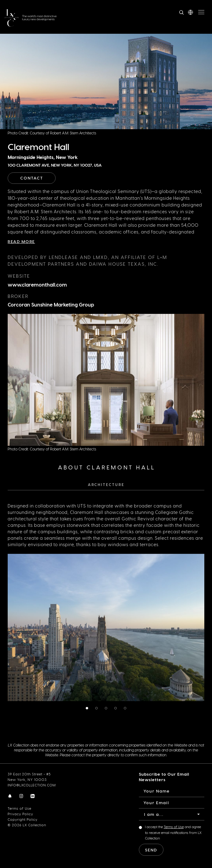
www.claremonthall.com (37, 285)
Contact (32, 178)
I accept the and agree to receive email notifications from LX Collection (173, 832)
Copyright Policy (23, 819)
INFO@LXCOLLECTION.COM (32, 785)
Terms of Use (20, 808)
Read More (21, 241)
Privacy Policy (20, 814)
